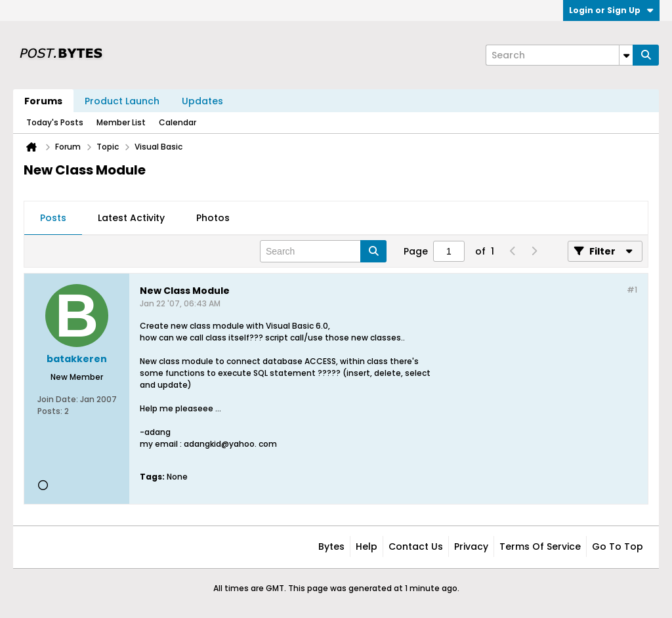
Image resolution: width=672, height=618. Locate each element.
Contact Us (416, 546)
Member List (121, 122)
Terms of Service (540, 546)
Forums (43, 101)
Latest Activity (131, 218)
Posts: (50, 411)
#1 (632, 290)
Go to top (618, 546)
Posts (53, 218)
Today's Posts (55, 122)
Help (367, 546)
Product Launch (122, 101)
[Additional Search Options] (626, 55)
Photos (213, 218)
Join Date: (58, 399)
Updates (202, 101)
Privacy (471, 546)
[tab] (53, 218)
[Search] (559, 55)
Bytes (331, 546)
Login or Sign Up (611, 10)
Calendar (178, 122)
